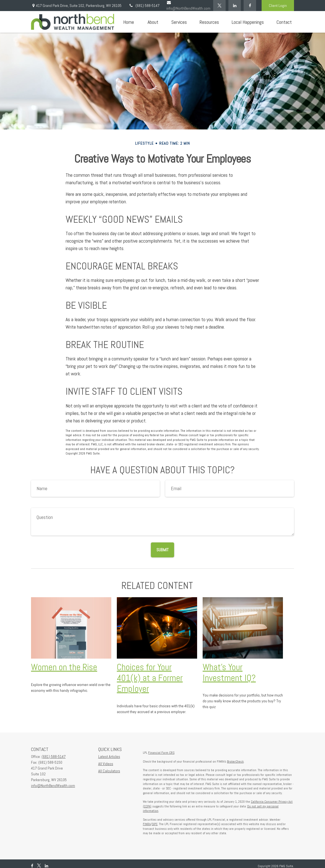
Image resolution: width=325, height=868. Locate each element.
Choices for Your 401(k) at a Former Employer (150, 678)
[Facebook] (250, 6)
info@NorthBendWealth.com (53, 786)
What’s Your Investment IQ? (229, 673)
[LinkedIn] (235, 6)
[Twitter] (219, 6)
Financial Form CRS (161, 753)
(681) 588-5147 (144, 6)
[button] (128, 22)
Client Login (278, 6)
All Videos (106, 764)
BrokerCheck (235, 762)
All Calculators (109, 771)
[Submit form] (162, 550)
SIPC (155, 824)
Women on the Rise (64, 667)
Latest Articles (109, 757)
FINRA (147, 824)
